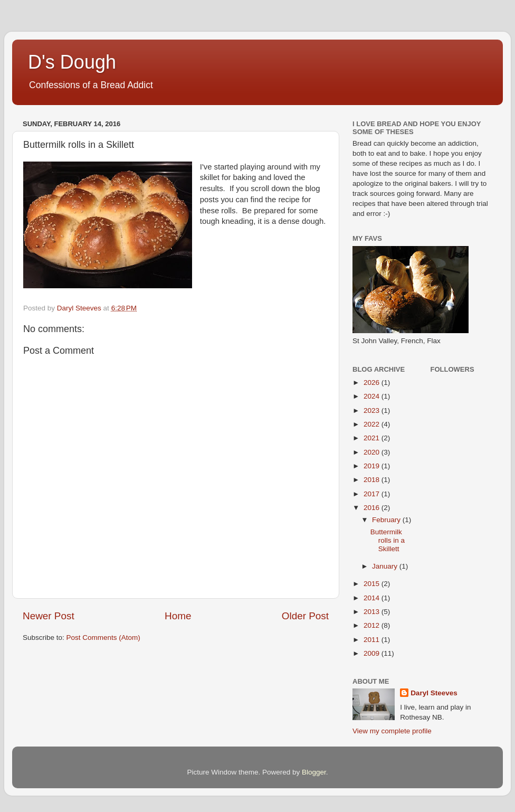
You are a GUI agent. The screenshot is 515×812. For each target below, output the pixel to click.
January (386, 566)
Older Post (305, 616)
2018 (373, 480)
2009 (373, 653)
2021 (373, 438)
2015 (373, 584)
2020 (373, 452)
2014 (373, 598)
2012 (373, 625)
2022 (373, 424)
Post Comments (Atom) (103, 638)
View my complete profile (392, 731)
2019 (373, 466)
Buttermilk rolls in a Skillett (388, 540)
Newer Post (49, 616)
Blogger (314, 772)
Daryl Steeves (434, 693)
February (387, 520)
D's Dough (72, 62)
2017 (373, 494)
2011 (373, 640)
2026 (373, 383)
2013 (373, 612)
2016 (373, 508)
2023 (373, 410)
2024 (373, 396)
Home (178, 616)
